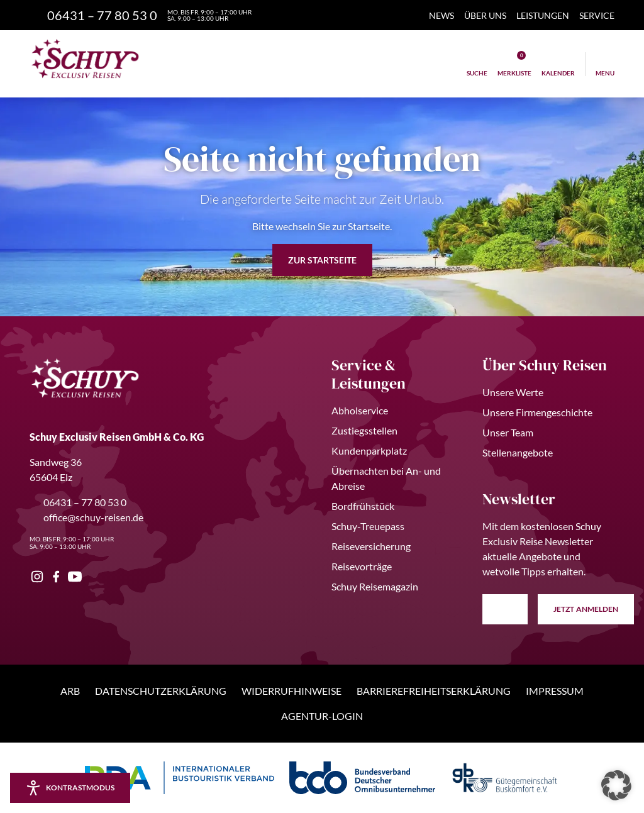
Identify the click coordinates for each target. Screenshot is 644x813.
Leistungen (543, 15)
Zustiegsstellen (364, 430)
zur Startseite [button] (322, 260)
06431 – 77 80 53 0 (78, 502)
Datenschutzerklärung (161, 691)
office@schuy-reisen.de (86, 517)
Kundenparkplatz (369, 451)
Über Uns (485, 15)
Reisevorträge (362, 566)
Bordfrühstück (363, 506)
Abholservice (360, 410)
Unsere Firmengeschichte (537, 412)
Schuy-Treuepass (368, 526)
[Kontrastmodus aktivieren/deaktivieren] (70, 788)
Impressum (555, 691)
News (441, 15)
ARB (70, 691)
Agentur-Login (322, 716)
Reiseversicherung (371, 546)
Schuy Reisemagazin (375, 586)
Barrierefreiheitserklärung (434, 691)
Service (597, 15)
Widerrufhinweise (291, 691)
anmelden (586, 609)
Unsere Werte (513, 392)
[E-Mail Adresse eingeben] (505, 609)
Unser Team (508, 432)
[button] (616, 785)
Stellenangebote (518, 452)
